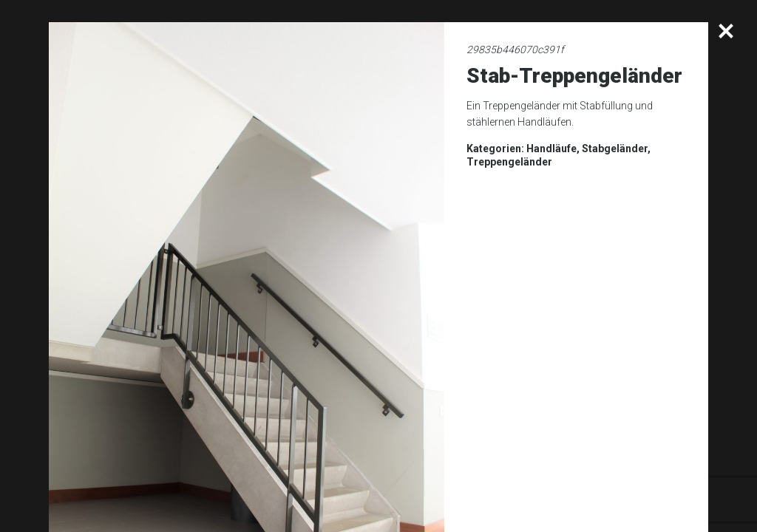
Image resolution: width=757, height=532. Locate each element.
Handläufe (551, 149)
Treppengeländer (509, 162)
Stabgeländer (615, 149)
